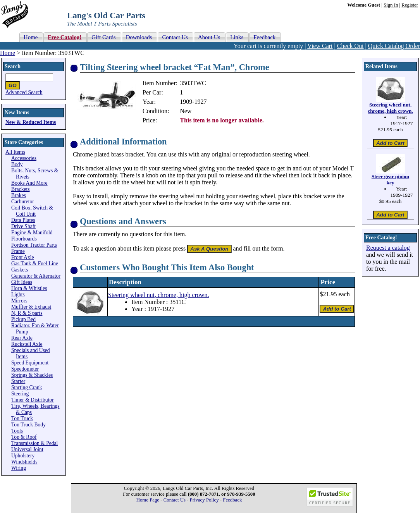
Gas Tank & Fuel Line (35, 264)
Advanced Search (24, 92)
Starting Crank (27, 387)
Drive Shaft (23, 226)
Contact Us (175, 500)
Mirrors (19, 301)
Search (13, 66)
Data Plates (23, 220)
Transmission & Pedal (34, 443)
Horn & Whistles (29, 288)
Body (17, 164)
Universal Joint (27, 449)
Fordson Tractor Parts (34, 245)
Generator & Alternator (36, 276)
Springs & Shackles (32, 375)
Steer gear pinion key (390, 179)
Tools (17, 431)
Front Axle (23, 257)
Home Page (148, 500)
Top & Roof (24, 437)
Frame (18, 251)
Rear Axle (22, 338)
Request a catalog (388, 248)
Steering (20, 394)
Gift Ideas (22, 282)
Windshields (24, 462)
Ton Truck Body (28, 425)
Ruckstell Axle (27, 344)
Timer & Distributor (33, 400)
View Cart (320, 46)
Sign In (391, 5)
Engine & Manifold (32, 233)
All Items (15, 152)
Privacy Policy (204, 500)
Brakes (19, 195)
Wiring (19, 468)
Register (410, 5)
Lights (18, 295)
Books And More (29, 183)
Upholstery (23, 456)
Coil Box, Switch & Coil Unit (32, 211)
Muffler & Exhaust (31, 307)
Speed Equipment (30, 363)
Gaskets (20, 270)
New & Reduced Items (31, 122)
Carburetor (23, 202)
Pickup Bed (23, 319)
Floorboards (24, 239)
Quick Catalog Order (394, 46)
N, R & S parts (27, 313)
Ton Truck (22, 418)
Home (8, 53)
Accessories (24, 158)
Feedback (232, 500)
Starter (18, 381)
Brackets (21, 189)
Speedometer (25, 369)
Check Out (350, 46)
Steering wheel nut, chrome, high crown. (158, 295)
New (186, 111)
